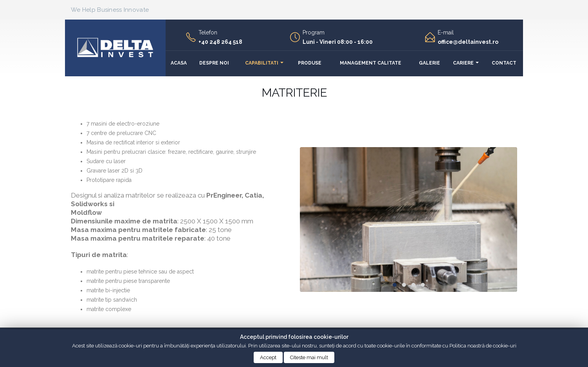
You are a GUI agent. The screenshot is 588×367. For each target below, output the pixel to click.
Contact (504, 63)
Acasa (179, 63)
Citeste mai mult (309, 357)
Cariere (463, 63)
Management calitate (371, 63)
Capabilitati (262, 63)
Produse (310, 63)
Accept (268, 357)
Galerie (429, 63)
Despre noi (214, 63)
